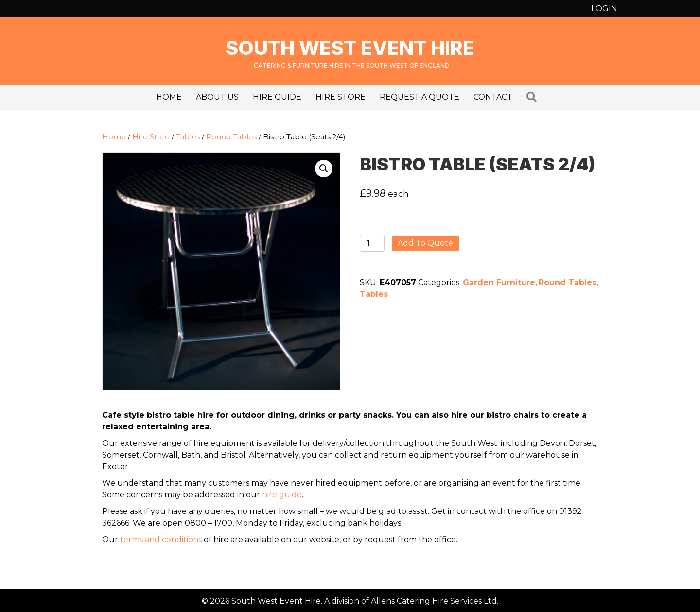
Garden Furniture (499, 282)
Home (169, 97)
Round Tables (231, 137)
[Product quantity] (372, 243)
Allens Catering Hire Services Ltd (434, 601)
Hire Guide (277, 97)
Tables (188, 137)
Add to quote (425, 243)
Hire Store (341, 97)
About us (217, 97)
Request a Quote (420, 97)
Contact (493, 97)
